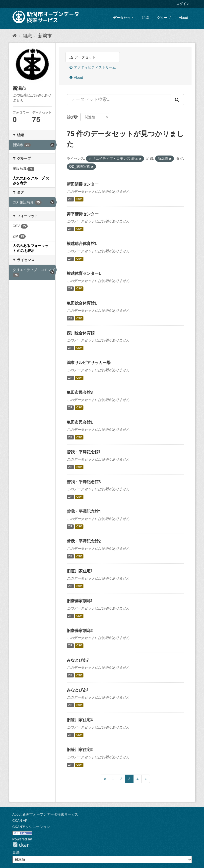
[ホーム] (15, 36)
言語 (16, 852)
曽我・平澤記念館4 (84, 511)
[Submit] (177, 100)
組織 (145, 18)
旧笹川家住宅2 (80, 750)
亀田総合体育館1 (82, 303)
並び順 (72, 117)
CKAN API (21, 821)
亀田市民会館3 (80, 392)
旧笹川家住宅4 (80, 720)
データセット (124, 18)
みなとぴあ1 (78, 690)
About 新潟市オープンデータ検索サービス (45, 814)
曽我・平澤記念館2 (84, 541)
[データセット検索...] (119, 100)
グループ (164, 18)
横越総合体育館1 (82, 244)
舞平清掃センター (83, 214)
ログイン (183, 4)
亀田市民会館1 (80, 422)
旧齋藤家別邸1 (80, 601)
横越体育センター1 (84, 273)
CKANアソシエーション (31, 827)
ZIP (70, 199)
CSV (79, 199)
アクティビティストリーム (93, 67)
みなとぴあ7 (78, 660)
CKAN (21, 845)
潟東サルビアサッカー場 (89, 363)
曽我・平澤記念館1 (84, 452)
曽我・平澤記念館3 (84, 482)
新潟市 (45, 36)
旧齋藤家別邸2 (80, 631)
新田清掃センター (83, 184)
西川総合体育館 (81, 333)
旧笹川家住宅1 (80, 571)
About (183, 18)
